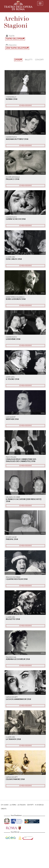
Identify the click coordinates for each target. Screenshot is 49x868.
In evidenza (39, 805)
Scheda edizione (25, 105)
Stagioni (11, 45)
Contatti (30, 805)
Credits (4, 809)
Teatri (10, 36)
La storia (13, 805)
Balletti (29, 60)
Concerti (39, 60)
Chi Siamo (5, 805)
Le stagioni (22, 805)
